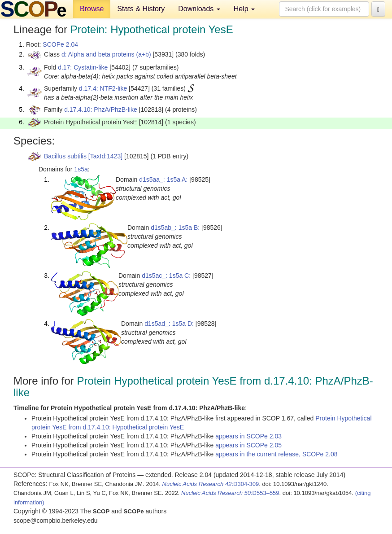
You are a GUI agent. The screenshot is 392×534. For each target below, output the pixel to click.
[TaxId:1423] (105, 156)
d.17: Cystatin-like (83, 67)
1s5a (81, 169)
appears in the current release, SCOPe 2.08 (276, 454)
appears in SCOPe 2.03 (248, 436)
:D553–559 (230, 493)
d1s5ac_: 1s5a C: (166, 276)
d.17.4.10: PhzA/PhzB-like (101, 109)
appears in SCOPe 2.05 (248, 445)
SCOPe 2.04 (60, 44)
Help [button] (244, 9)
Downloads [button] (199, 9)
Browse (92, 9)
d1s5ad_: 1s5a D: (169, 324)
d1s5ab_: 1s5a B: (175, 228)
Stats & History (141, 9)
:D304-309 (211, 484)
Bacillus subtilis (65, 156)
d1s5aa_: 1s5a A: (163, 179)
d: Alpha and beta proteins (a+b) (106, 54)
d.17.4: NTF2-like (103, 88)
